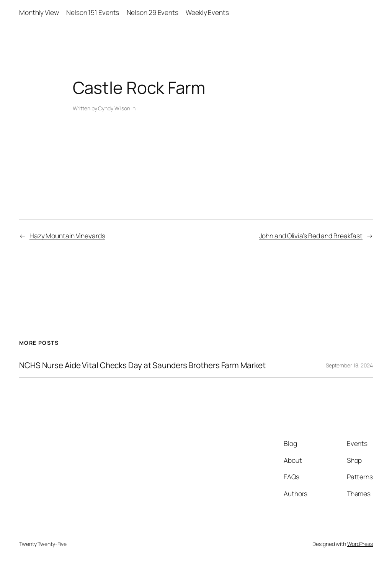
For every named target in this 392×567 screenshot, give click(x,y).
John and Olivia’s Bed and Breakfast (311, 236)
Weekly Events (207, 12)
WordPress (360, 544)
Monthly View (39, 12)
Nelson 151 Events (93, 12)
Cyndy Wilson (114, 108)
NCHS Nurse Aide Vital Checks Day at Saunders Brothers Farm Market (142, 365)
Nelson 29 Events (153, 12)
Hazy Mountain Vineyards (67, 236)
